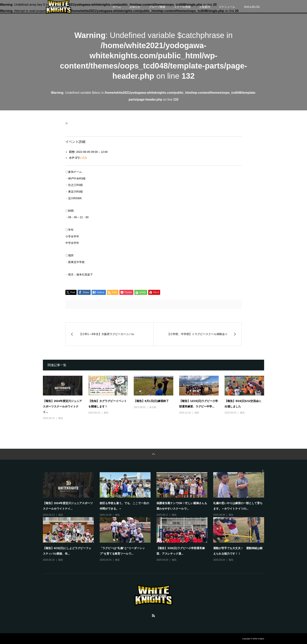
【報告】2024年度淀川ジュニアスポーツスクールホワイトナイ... (62, 406)
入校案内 (205, 7)
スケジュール (227, 7)
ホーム (117, 7)
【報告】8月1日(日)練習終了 (151, 401)
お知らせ (135, 7)
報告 (61, 418)
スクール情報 (182, 7)
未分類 (153, 407)
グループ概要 (157, 7)
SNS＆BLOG (252, 7)
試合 (84, 158)
